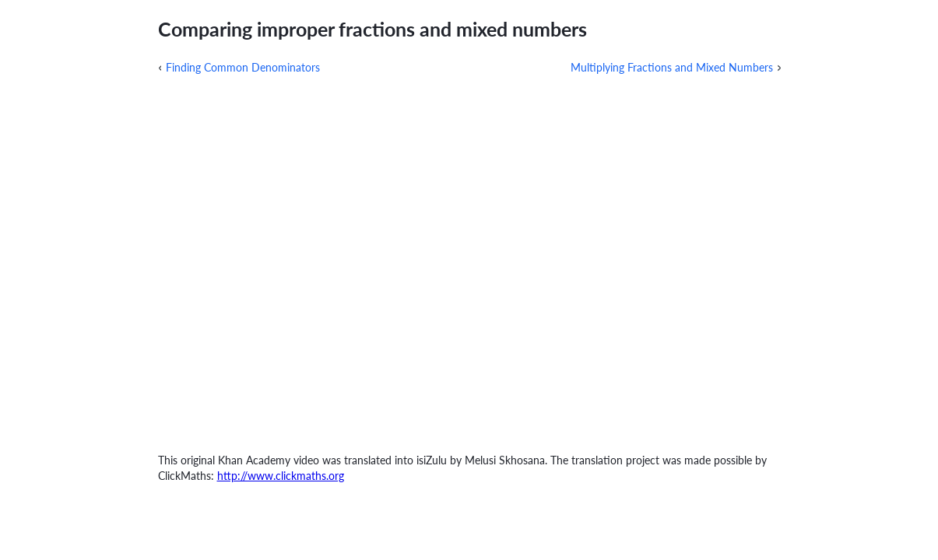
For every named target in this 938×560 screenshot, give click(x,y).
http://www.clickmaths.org (281, 476)
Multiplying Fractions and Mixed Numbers (672, 67)
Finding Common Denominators (243, 67)
